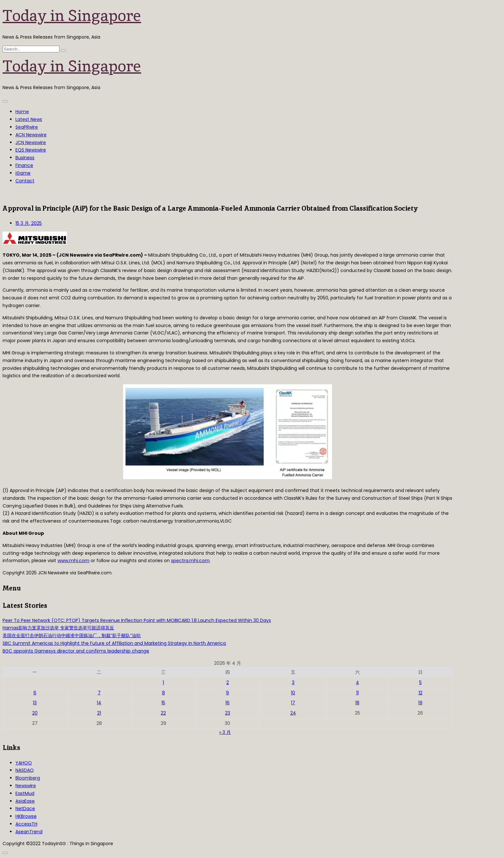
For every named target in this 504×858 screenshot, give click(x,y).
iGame (23, 173)
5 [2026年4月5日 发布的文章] (420, 682)
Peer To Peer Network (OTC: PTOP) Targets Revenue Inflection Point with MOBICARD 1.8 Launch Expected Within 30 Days (137, 620)
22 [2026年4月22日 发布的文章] (163, 713)
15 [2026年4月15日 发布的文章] (163, 703)
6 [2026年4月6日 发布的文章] (35, 693)
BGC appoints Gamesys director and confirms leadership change (76, 651)
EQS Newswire (31, 150)
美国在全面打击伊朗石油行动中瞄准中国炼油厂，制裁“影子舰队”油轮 (72, 635)
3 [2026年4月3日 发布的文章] (293, 682)
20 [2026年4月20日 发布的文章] (35, 713)
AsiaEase (25, 801)
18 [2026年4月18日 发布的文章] (357, 703)
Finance (24, 165)
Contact (25, 181)
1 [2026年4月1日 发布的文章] (163, 682)
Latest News (29, 119)
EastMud (25, 793)
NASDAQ (25, 770)
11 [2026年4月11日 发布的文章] (357, 693)
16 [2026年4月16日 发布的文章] (227, 703)
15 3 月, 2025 (29, 223)
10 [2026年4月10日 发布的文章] (293, 693)
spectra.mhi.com (190, 561)
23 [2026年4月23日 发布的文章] (228, 713)
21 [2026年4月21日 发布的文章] (99, 713)
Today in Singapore (72, 15)
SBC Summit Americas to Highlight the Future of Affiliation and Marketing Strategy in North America (114, 643)
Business (25, 158)
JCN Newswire (31, 142)
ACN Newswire (31, 135)
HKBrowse (26, 816)
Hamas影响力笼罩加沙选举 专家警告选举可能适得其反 (58, 628)
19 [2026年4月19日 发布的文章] (420, 703)
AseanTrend (29, 832)
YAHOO (24, 763)
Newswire (26, 786)
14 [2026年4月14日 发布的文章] (99, 703)
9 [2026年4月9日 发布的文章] (227, 693)
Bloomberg (28, 778)
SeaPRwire (27, 127)
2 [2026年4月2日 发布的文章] (228, 682)
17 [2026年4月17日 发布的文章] (293, 703)
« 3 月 (225, 732)
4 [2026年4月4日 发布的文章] (357, 682)
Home (22, 112)
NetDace (25, 808)
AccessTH (26, 824)
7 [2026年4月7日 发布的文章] (99, 693)
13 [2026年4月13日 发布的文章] (35, 703)
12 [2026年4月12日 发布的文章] (420, 693)
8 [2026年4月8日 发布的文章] (163, 693)
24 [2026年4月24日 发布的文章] (293, 713)
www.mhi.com (73, 561)
